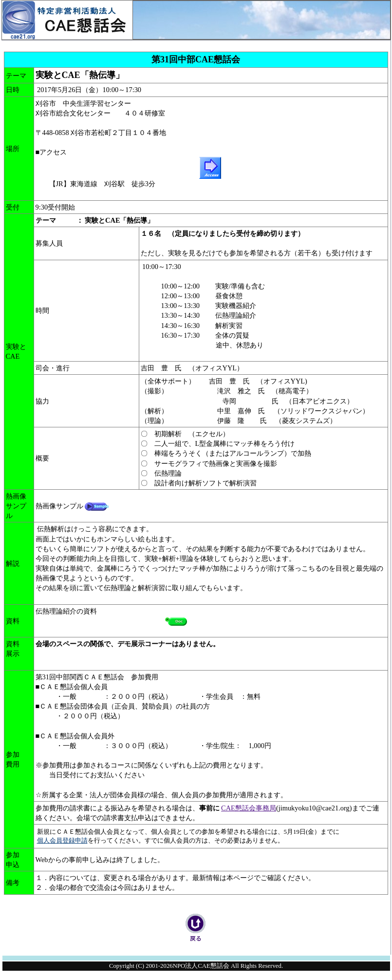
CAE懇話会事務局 (249, 808)
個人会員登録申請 (62, 840)
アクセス (54, 152)
